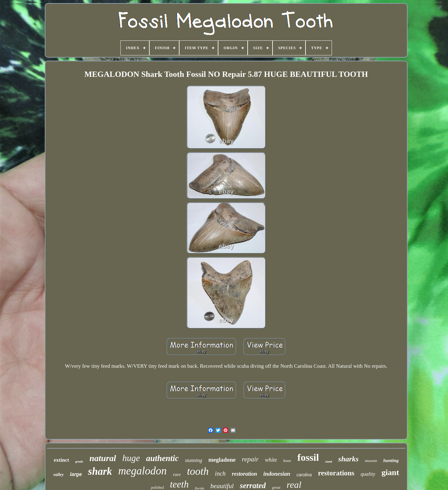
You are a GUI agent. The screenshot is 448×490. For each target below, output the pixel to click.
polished (157, 488)
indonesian (277, 474)
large (76, 474)
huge (131, 458)
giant (390, 472)
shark (100, 471)
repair (250, 459)
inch (220, 474)
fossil (308, 457)
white (271, 460)
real (294, 485)
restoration (244, 474)
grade (79, 461)
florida (199, 488)
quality (368, 474)
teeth (179, 484)
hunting (391, 460)
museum (371, 461)
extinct (61, 460)
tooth (198, 471)
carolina (304, 475)
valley (58, 475)
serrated (253, 485)
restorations (336, 473)
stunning (194, 460)
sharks (348, 459)
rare (177, 474)
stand (329, 462)
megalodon (142, 471)
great (276, 487)
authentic (163, 458)
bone (287, 461)
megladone (222, 460)
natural (103, 458)
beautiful (222, 486)
